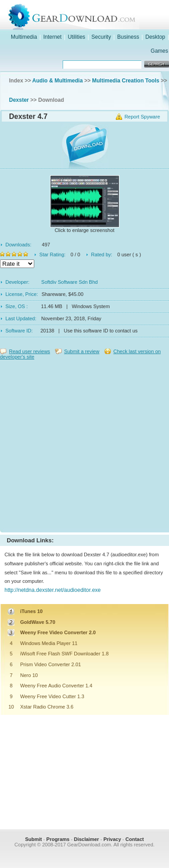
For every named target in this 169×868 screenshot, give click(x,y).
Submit (34, 839)
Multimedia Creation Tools (126, 81)
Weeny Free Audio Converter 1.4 (56, 686)
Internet (53, 37)
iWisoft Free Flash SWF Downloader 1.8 (64, 654)
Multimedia (24, 37)
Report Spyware (142, 117)
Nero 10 (29, 675)
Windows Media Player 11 (49, 643)
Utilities (76, 37)
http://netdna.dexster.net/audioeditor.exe (53, 590)
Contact (135, 839)
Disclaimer (87, 839)
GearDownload (94, 15)
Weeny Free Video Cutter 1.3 (52, 696)
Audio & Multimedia (58, 81)
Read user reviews (30, 351)
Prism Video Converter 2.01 (51, 664)
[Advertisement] (84, 444)
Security (101, 37)
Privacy (112, 839)
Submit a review (82, 351)
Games (159, 51)
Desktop (155, 37)
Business (128, 37)
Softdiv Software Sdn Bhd (70, 282)
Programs (58, 839)
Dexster (19, 100)
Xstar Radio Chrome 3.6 (47, 707)
